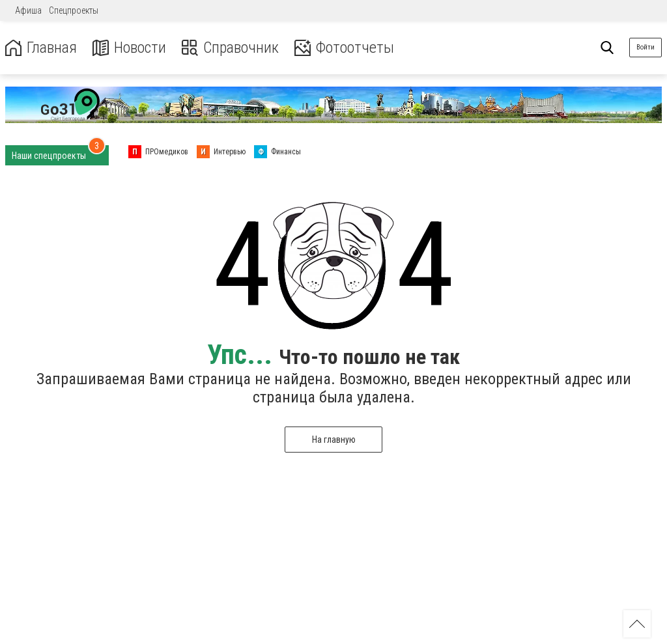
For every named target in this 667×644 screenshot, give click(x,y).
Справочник (230, 48)
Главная (41, 48)
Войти (646, 47)
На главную (334, 440)
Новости (129, 48)
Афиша (28, 10)
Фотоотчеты (344, 48)
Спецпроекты (74, 10)
